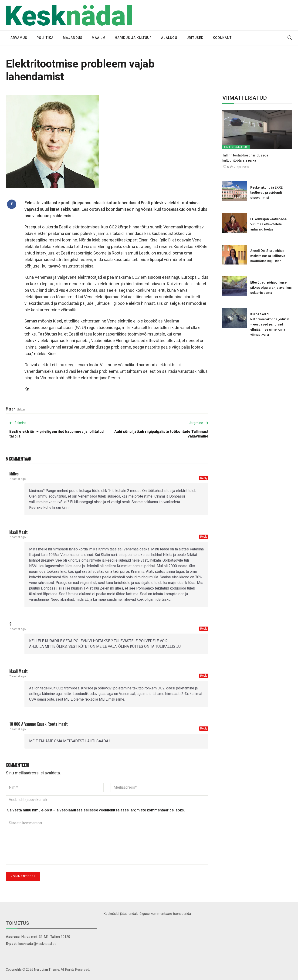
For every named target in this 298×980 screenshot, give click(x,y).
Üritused (195, 38)
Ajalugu (169, 38)
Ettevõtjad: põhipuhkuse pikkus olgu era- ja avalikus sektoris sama (271, 288)
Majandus (73, 38)
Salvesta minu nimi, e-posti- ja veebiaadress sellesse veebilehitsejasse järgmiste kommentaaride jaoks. (96, 810)
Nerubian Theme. (47, 970)
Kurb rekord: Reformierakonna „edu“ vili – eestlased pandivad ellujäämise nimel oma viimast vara (271, 324)
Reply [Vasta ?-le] (204, 629)
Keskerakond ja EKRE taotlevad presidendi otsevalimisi (266, 193)
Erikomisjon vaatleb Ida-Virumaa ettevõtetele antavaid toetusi (269, 224)
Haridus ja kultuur (133, 38)
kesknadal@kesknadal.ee (37, 944)
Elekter (21, 409)
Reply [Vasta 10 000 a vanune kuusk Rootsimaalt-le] (204, 729)
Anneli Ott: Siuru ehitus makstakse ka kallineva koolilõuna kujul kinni (268, 256)
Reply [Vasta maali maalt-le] (204, 537)
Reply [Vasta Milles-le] (204, 478)
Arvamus (19, 38)
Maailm (99, 38)
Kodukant (222, 38)
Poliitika (45, 38)
